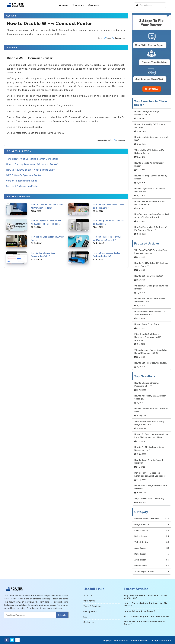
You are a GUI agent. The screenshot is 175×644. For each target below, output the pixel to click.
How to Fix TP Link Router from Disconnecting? (152, 451)
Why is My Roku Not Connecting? (150, 501)
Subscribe (62, 615)
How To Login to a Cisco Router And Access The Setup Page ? (152, 218)
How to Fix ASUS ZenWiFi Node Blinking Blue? (30, 170)
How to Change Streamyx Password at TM (152, 115)
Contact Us (89, 622)
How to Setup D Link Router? (148, 326)
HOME (63, 5)
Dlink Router (140, 554)
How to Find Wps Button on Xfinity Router (152, 179)
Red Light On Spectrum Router (22, 186)
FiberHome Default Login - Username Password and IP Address (152, 339)
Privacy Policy (90, 611)
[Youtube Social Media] (17, 640)
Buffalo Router (141, 566)
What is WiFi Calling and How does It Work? (152, 289)
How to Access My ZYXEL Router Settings (152, 128)
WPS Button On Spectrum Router (24, 175)
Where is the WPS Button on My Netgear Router (152, 154)
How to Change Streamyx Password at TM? (152, 387)
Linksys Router (141, 530)
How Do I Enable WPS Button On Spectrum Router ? (152, 315)
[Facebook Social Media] (7, 640)
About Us (88, 595)
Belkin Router (141, 536)
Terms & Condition (92, 606)
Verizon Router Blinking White (22, 181)
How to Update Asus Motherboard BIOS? (152, 412)
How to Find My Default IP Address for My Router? (152, 267)
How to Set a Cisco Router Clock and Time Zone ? (152, 205)
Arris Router (140, 560)
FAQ (85, 617)
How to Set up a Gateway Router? (151, 365)
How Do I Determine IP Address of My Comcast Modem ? (152, 231)
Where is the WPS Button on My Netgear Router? (152, 425)
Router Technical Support (135, 641)
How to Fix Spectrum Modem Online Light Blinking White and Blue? (152, 438)
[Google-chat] (152, 54)
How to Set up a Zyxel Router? (149, 278)
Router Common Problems (147, 519)
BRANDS (94, 5)
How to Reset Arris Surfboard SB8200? (152, 464)
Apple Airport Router (144, 572)
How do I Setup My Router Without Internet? (152, 489)
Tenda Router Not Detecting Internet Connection (32, 159)
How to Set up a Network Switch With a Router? (152, 302)
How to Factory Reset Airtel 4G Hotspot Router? (32, 164)
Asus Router (140, 548)
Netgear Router (142, 525)
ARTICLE (78, 5)
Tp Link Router (141, 542)
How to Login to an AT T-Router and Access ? (152, 192)
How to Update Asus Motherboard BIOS (152, 141)
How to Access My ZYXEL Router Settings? (152, 399)
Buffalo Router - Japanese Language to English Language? (152, 477)
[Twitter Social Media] (12, 640)
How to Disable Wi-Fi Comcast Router (152, 167)
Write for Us (89, 601)
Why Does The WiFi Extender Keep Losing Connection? (152, 254)
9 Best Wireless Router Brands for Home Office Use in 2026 (152, 354)
